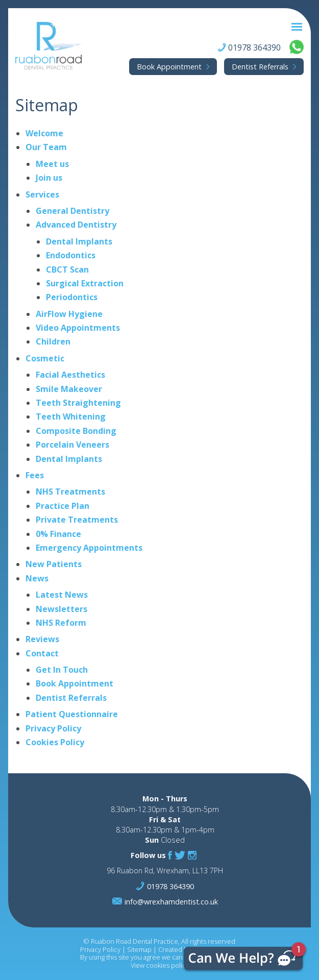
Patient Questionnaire (72, 714)
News (37, 578)
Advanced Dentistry (76, 225)
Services (42, 194)
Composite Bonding (76, 431)
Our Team (46, 147)
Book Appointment (75, 683)
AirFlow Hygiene (69, 314)
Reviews (42, 639)
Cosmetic (45, 358)
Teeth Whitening (71, 416)
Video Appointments (78, 328)
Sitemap (139, 949)
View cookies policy (160, 965)
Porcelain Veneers (72, 445)
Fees (35, 475)
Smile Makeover (69, 389)
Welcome (44, 133)
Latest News (62, 595)
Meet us (52, 164)
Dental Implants (79, 241)
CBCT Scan (67, 269)
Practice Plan (63, 506)
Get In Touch (62, 670)
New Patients (54, 564)
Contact (42, 653)
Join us (49, 178)
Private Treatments (77, 520)
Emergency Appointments (89, 548)
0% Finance (58, 534)
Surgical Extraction (85, 283)
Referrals (260, 67)
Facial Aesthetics (70, 375)
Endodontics (71, 255)
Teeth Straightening (78, 403)
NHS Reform (61, 623)
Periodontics (72, 297)
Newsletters (62, 609)
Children (53, 341)
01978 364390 (254, 47)
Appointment (169, 67)
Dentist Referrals (71, 698)
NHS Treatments (70, 492)
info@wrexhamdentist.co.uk (171, 902)
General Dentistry (72, 211)
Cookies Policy (55, 742)
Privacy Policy (53, 728)
